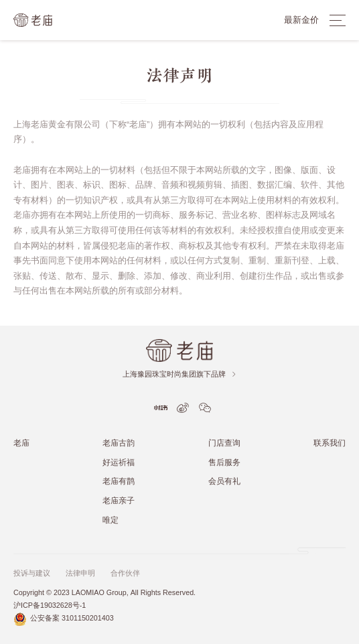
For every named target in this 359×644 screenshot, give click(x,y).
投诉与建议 (32, 573)
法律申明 (80, 573)
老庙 (21, 443)
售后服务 (224, 462)
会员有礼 (224, 481)
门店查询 (224, 443)
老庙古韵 (119, 443)
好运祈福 (119, 462)
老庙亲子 (119, 500)
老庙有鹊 (119, 481)
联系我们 (330, 443)
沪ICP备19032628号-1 (50, 605)
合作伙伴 (125, 573)
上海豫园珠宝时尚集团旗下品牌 (180, 374)
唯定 (111, 520)
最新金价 (301, 20)
